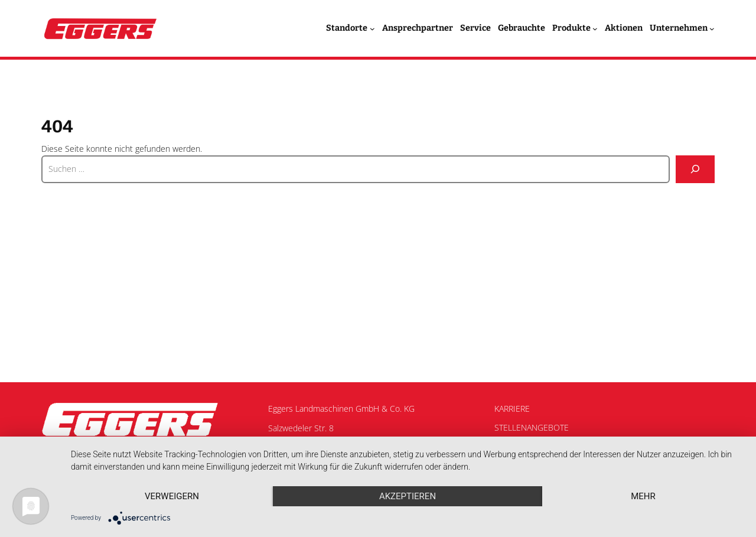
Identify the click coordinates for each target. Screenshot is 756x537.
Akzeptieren (408, 496)
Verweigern (172, 496)
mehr (643, 496)
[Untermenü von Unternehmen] (712, 29)
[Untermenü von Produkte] (595, 29)
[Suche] (695, 169)
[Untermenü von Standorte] (372, 29)
